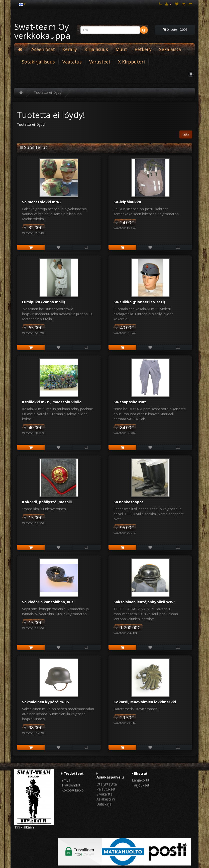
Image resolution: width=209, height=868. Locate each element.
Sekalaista (170, 49)
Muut (121, 49)
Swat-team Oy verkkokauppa (42, 31)
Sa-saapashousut (130, 402)
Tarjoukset (141, 785)
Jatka (186, 134)
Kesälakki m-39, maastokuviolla (52, 402)
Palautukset (106, 789)
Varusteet (100, 62)
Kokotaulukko (73, 790)
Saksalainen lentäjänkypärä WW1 (145, 602)
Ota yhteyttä (107, 784)
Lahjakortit (141, 780)
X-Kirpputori (131, 62)
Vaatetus (72, 62)
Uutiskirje (104, 804)
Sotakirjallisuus (38, 62)
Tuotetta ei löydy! (48, 92)
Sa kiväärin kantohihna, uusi (48, 602)
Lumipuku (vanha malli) (44, 302)
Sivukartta (104, 794)
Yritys (66, 780)
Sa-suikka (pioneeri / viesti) (139, 302)
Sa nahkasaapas (129, 502)
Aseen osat (43, 49)
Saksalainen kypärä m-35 (45, 702)
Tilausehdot (71, 785)
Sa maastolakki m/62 (42, 202)
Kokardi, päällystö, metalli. (47, 502)
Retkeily (143, 49)
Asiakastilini (106, 799)
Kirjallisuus (96, 49)
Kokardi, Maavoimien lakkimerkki (145, 702)
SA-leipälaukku (127, 202)
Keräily (70, 49)
